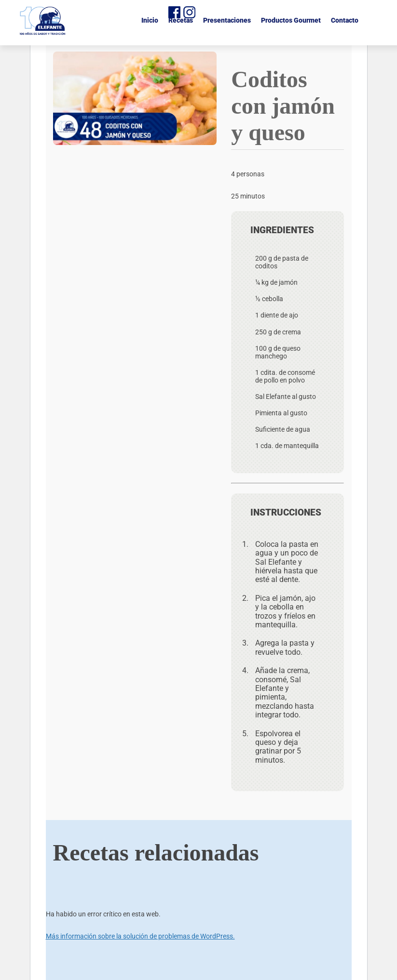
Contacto (345, 20)
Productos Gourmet (291, 20)
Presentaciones (227, 20)
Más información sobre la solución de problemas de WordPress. (140, 936)
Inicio (150, 20)
